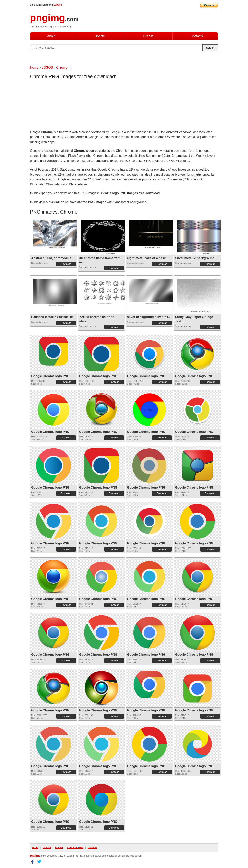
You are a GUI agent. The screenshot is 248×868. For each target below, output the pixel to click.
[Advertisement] (61, 105)
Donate (100, 36)
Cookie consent (75, 847)
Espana (58, 5)
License (148, 36)
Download (66, 264)
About (51, 36)
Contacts (197, 36)
